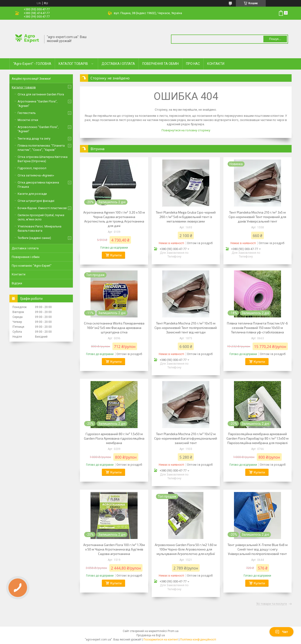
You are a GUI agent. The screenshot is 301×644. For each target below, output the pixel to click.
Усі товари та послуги (272, 604)
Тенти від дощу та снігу (34, 139)
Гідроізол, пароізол (32, 168)
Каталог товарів (24, 87)
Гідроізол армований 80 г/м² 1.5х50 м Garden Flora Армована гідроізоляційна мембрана (114, 438)
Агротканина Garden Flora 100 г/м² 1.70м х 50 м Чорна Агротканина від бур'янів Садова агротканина (114, 549)
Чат (281, 632)
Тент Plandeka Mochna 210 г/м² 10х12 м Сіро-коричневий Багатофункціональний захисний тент (186, 438)
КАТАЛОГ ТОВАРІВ (73, 64)
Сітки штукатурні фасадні (36, 201)
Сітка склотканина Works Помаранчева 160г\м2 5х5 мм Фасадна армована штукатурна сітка (114, 328)
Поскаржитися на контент (161, 640)
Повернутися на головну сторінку (186, 130)
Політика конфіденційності (198, 640)
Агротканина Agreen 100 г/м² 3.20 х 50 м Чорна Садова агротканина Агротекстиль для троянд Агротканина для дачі (114, 219)
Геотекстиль (27, 113)
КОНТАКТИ (216, 64)
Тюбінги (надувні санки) (34, 238)
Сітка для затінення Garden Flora (41, 94)
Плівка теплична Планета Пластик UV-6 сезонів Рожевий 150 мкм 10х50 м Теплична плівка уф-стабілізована (257, 328)
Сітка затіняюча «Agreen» (36, 175)
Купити (116, 255)
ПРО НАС (193, 64)
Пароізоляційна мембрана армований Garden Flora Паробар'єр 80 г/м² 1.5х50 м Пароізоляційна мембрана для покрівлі (257, 438)
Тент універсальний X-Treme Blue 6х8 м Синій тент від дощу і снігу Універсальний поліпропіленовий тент (257, 549)
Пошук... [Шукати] (275, 39)
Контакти (19, 274)
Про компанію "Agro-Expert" (32, 266)
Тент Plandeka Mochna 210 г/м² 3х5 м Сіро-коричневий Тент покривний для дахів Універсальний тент (257, 217)
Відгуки (17, 283)
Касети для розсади (32, 194)
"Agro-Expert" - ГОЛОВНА (32, 64)
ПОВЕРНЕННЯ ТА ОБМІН (160, 64)
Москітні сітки (28, 120)
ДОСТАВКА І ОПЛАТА (118, 64)
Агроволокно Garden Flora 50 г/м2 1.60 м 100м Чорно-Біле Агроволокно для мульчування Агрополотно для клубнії (186, 549)
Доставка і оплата (25, 248)
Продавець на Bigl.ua (151, 635)
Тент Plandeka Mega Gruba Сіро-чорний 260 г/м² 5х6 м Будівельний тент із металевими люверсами (186, 217)
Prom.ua (173, 631)
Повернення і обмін (26, 257)
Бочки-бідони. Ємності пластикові (42, 208)
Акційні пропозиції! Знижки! (31, 79)
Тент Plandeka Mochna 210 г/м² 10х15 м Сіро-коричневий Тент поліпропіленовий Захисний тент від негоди (186, 328)
